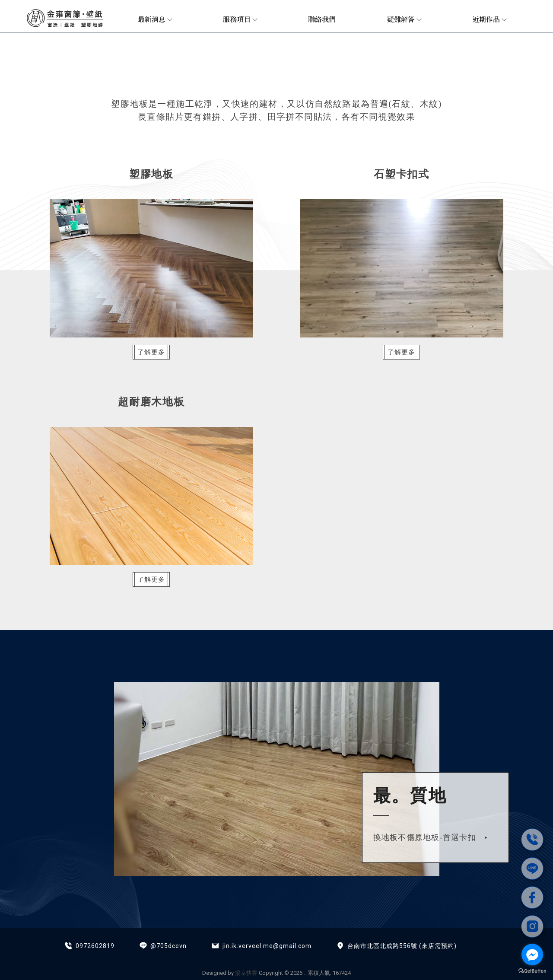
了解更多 (154, 352)
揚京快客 (246, 973)
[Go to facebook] (532, 955)
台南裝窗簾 (211, 955)
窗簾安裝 (135, 955)
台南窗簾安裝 (172, 955)
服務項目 (240, 19)
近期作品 (489, 19)
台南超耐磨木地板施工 (398, 955)
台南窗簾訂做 (287, 955)
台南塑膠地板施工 (336, 955)
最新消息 (155, 19)
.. (305, 973)
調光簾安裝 (247, 955)
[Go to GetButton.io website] (532, 971)
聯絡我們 (322, 19)
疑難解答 (404, 19)
